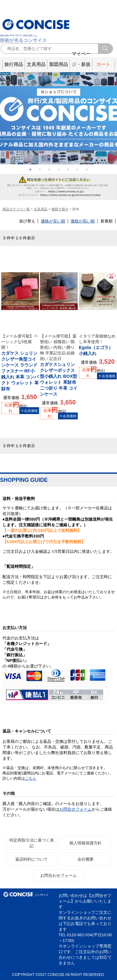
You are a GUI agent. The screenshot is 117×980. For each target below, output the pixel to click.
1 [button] (31, 169)
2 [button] (40, 169)
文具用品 (36, 64)
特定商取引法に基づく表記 (32, 843)
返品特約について (32, 859)
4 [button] (59, 169)
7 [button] (87, 169)
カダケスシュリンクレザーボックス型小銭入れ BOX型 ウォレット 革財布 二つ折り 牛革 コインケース (59, 365)
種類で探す (60, 209)
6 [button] (77, 169)
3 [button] (49, 169)
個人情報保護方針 (85, 843)
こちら (31, 778)
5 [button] (68, 169)
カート (103, 64)
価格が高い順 (83, 221)
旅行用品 (14, 64)
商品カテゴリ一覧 (16, 209)
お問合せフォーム (76, 809)
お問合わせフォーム (58, 875)
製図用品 (59, 64)
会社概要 (85, 859)
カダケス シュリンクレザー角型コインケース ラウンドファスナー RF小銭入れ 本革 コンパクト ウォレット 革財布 (20, 362)
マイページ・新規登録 (81, 65)
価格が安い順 (53, 221)
